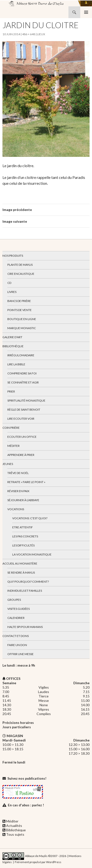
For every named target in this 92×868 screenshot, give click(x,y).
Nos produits (13, 256)
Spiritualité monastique (26, 400)
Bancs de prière (19, 301)
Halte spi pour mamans (25, 627)
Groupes (14, 600)
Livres (12, 292)
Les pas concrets (25, 536)
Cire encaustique (21, 274)
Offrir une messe (20, 654)
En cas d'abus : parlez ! (26, 805)
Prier (11, 391)
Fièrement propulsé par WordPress (38, 862)
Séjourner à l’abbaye (23, 500)
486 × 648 (29, 34)
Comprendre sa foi (22, 373)
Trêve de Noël (18, 473)
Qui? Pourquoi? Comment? (28, 582)
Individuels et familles (25, 591)
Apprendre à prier (21, 455)
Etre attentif (23, 527)
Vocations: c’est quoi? (30, 518)
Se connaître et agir (23, 382)
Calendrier (16, 618)
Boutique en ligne (22, 319)
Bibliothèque (13, 346)
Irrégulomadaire (21, 355)
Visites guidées (19, 609)
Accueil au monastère (20, 563)
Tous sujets (15, 834)
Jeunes (8, 464)
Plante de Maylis (20, 265)
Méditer (13, 446)
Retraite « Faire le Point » (26, 482)
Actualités (14, 826)
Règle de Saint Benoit (24, 410)
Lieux (41, 34)
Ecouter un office (22, 437)
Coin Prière (11, 428)
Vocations (16, 509)
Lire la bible (16, 364)
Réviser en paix (18, 491)
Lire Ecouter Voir (21, 419)
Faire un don (17, 645)
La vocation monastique (32, 554)
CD (9, 283)
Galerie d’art (12, 337)
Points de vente (20, 310)
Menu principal (86, 12)
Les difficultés (23, 545)
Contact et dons (16, 636)
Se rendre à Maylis (21, 573)
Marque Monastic (22, 328)
